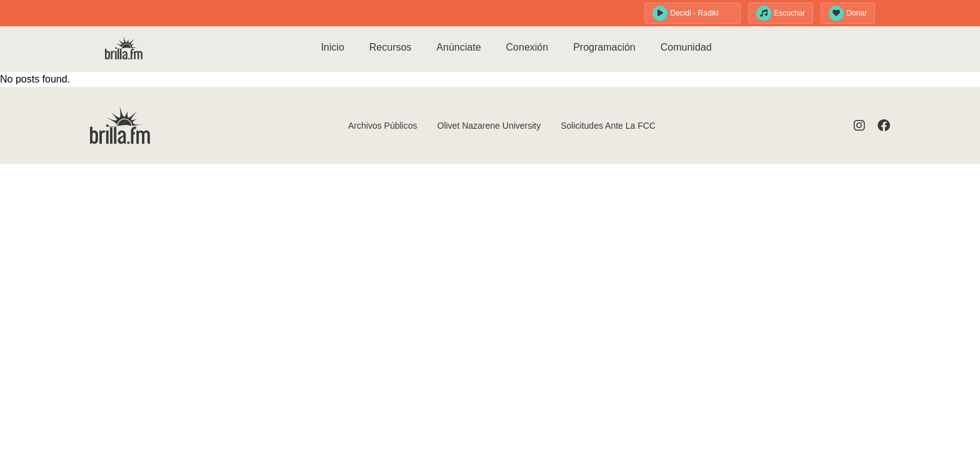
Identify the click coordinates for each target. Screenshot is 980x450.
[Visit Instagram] (859, 126)
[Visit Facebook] (884, 126)
